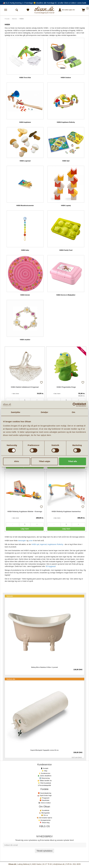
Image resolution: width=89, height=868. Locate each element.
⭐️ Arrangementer (44, 820)
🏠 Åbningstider (44, 813)
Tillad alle (72, 461)
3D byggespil (51, 566)
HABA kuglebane (25, 122)
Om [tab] (73, 412)
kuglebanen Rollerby (55, 544)
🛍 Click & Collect (44, 803)
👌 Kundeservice (45, 773)
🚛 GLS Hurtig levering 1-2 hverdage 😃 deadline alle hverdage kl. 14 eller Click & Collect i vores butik (45, 3)
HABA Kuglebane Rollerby (66, 122)
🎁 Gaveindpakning (44, 793)
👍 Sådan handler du (44, 781)
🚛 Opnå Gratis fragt (44, 795)
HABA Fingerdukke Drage (66, 387)
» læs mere (15, 394)
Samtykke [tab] (16, 412)
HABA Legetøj (66, 205)
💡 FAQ (44, 771)
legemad (43, 544)
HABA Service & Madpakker (66, 295)
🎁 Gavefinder (44, 800)
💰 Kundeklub (44, 810)
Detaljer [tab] (45, 412)
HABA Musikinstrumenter (25, 205)
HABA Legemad (25, 161)
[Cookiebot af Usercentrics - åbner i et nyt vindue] (75, 405)
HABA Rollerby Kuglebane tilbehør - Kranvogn (25, 512)
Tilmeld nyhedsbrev (44, 851)
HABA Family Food (66, 250)
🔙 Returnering (44, 778)
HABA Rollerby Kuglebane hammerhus (66, 512)
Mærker (15, 19)
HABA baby (25, 250)
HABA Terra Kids (25, 78)
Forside (7, 19)
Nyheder (10, 596)
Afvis (17, 461)
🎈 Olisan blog (45, 823)
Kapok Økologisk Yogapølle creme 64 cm (44, 750)
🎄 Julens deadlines (44, 776)
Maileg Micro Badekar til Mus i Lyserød (44, 667)
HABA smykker (25, 340)
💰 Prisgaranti (45, 798)
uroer (31, 541)
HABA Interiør (25, 295)
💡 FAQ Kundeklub (44, 783)
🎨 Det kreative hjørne (44, 818)
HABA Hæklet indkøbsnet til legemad (25, 387)
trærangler (22, 541)
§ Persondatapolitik (44, 785)
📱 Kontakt (44, 768)
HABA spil (35, 544)
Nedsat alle (11, 679)
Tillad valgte (44, 461)
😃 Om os (45, 815)
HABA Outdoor (66, 78)
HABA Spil (66, 161)
